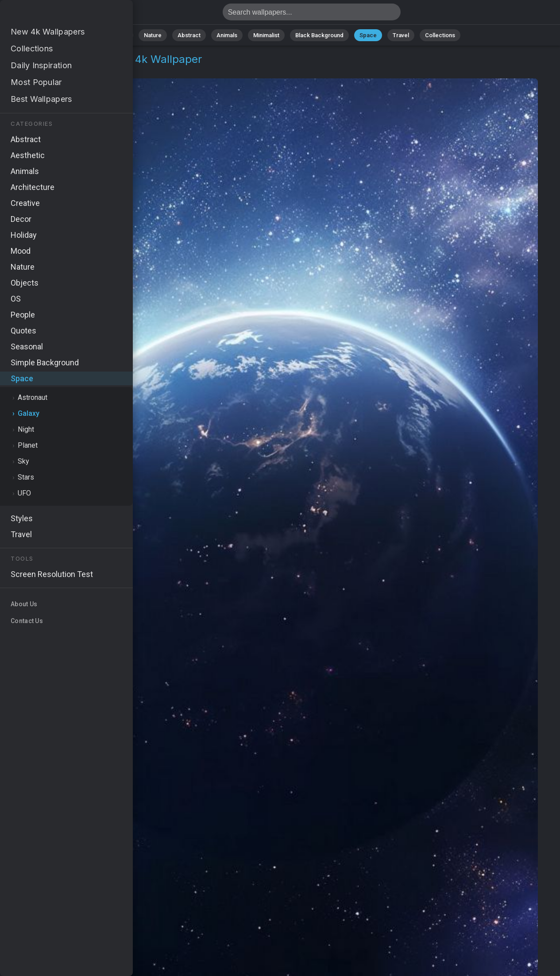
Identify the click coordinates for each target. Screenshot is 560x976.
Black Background (319, 35)
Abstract (189, 35)
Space (368, 35)
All (125, 35)
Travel (401, 35)
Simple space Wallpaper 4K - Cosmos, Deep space (53, 14)
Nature (153, 35)
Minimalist (266, 35)
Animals (227, 35)
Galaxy (65, 70)
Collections (440, 35)
